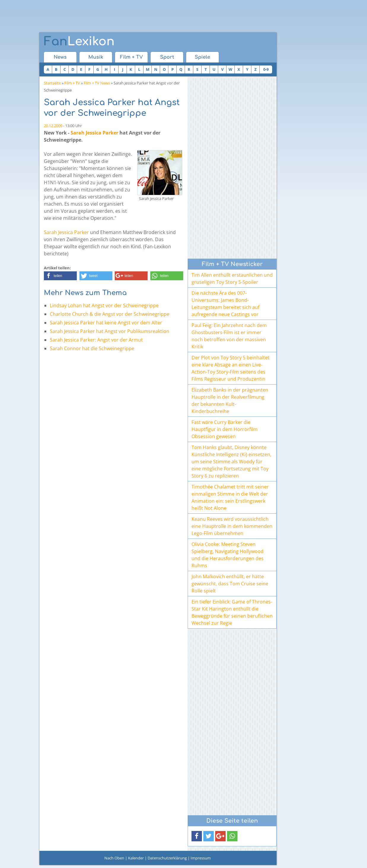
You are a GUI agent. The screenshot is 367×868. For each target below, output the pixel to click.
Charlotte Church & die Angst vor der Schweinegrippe (110, 314)
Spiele (202, 57)
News (60, 57)
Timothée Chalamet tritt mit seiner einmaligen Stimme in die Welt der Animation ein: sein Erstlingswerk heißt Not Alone (230, 497)
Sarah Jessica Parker (94, 133)
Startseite (52, 83)
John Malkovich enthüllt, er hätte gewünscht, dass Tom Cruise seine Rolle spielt (230, 584)
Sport (167, 57)
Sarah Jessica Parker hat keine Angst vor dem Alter (106, 323)
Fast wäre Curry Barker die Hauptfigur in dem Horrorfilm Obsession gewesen (225, 429)
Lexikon (79, 41)
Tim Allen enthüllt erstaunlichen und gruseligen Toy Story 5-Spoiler (232, 278)
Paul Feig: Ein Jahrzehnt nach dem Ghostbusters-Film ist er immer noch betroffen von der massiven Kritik (229, 336)
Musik (96, 57)
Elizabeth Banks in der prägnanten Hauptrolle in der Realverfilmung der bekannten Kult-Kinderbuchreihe (230, 401)
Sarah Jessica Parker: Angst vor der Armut (96, 340)
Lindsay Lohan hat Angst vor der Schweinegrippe (104, 305)
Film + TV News (97, 83)
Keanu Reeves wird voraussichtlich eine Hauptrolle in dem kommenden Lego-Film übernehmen (232, 526)
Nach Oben (114, 858)
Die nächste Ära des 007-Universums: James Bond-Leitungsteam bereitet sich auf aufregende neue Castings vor (225, 304)
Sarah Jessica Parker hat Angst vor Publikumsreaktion (110, 331)
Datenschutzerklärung (167, 858)
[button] (60, 276)
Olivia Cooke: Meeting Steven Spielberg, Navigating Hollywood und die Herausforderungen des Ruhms (228, 555)
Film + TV (131, 57)
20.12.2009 (53, 126)
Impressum (201, 858)
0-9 (266, 69)
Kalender (136, 858)
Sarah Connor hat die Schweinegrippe (92, 348)
